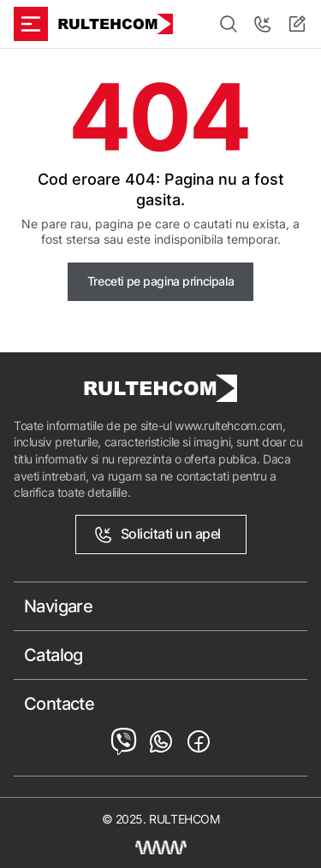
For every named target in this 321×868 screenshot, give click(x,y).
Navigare (58, 606)
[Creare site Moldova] (161, 847)
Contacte (59, 704)
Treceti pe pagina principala (160, 281)
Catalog (53, 655)
